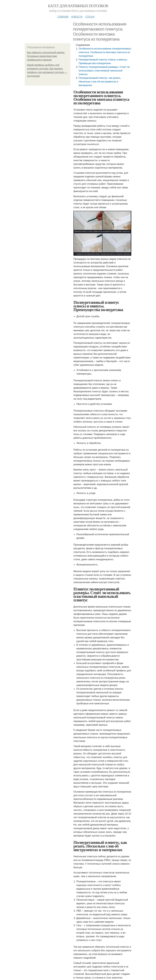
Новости (77, 16)
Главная (63, 16)
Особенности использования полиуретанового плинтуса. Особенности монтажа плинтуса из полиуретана (105, 52)
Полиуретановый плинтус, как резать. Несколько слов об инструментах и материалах (100, 82)
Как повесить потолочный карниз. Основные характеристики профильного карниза (46, 56)
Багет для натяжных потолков (78, 6)
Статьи (90, 16)
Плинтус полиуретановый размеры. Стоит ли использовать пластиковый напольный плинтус (104, 71)
